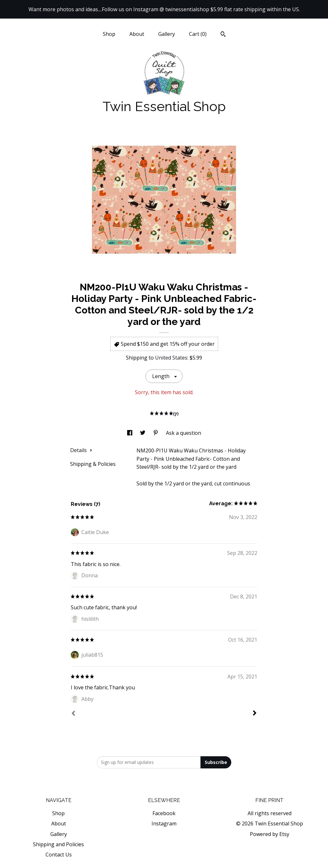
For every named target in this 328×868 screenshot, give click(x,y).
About (137, 34)
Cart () (198, 34)
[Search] (223, 35)
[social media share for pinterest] (156, 433)
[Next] (255, 714)
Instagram (164, 823)
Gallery (167, 34)
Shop (109, 34)
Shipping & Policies (93, 464)
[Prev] (73, 714)
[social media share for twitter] (143, 433)
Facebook (164, 813)
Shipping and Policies (58, 844)
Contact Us (59, 855)
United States (171, 358)
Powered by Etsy (270, 834)
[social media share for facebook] (130, 433)
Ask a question (184, 433)
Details (81, 450)
